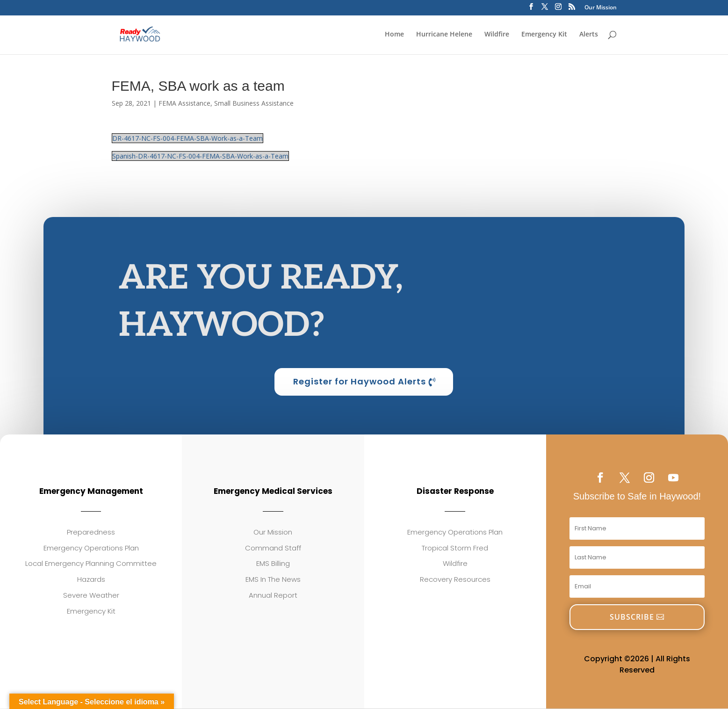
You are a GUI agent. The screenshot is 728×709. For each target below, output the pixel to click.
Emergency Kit (544, 35)
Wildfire (497, 35)
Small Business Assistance (254, 103)
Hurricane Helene (444, 35)
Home (394, 35)
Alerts (589, 35)
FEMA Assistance (184, 103)
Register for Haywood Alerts (360, 382)
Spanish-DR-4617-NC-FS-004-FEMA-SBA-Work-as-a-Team (200, 156)
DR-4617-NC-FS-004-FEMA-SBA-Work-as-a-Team (187, 138)
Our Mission (601, 8)
